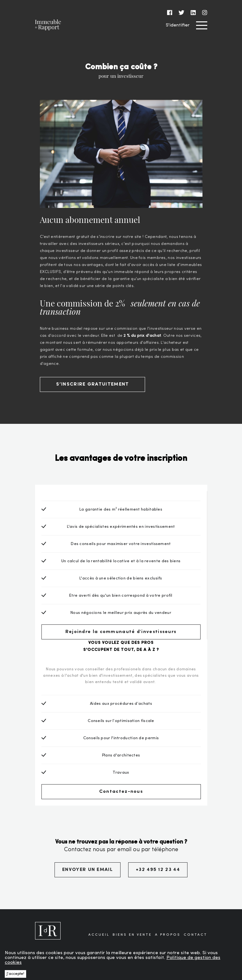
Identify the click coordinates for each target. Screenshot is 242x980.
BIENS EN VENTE (132, 935)
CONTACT (195, 935)
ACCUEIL (99, 935)
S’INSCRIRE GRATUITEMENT (93, 384)
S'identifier (178, 25)
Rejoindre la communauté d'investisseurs (121, 632)
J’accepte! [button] (15, 974)
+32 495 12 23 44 (158, 870)
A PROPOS (168, 935)
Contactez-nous (121, 792)
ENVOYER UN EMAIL (88, 870)
